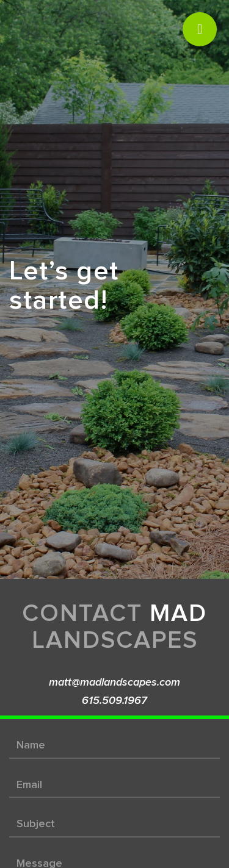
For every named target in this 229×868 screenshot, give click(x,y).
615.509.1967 (114, 701)
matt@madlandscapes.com (114, 683)
